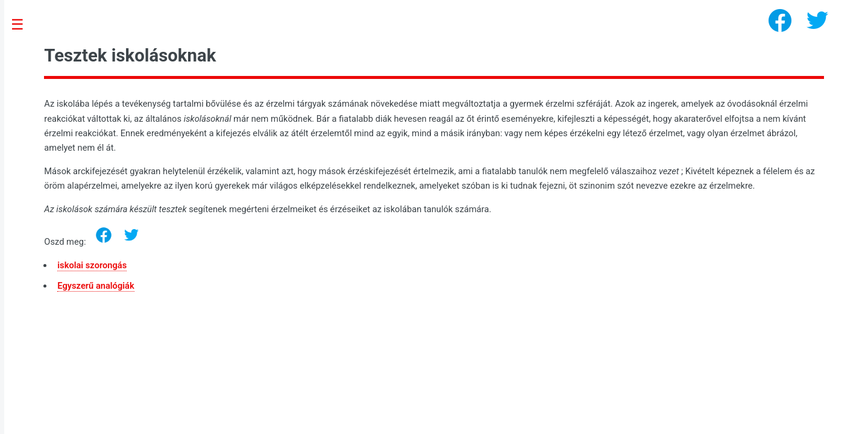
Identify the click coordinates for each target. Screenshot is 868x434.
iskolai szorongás (92, 265)
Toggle (24, 25)
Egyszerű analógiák (96, 286)
